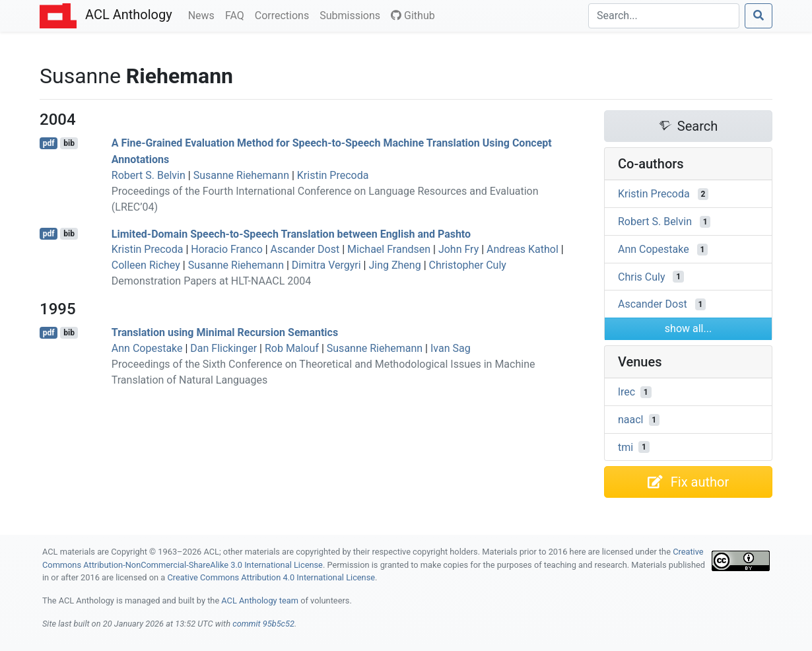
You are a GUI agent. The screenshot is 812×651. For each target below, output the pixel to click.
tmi (626, 447)
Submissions (353, 15)
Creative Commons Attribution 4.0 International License (271, 577)
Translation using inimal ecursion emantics (225, 332)
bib (69, 143)
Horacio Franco (227, 249)
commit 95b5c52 (263, 624)
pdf (49, 143)
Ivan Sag (451, 348)
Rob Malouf (292, 348)
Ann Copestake (147, 348)
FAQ (237, 15)
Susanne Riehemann (241, 175)
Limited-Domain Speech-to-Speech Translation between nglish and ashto (291, 233)
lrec (626, 392)
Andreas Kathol (523, 249)
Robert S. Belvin (149, 175)
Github (413, 16)
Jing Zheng (394, 265)
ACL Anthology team (260, 600)
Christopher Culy (468, 265)
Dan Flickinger (223, 348)
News (204, 15)
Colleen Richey (146, 265)
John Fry (458, 249)
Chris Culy (641, 276)
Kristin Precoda (333, 175)
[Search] (664, 16)
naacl (631, 420)
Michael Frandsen (389, 249)
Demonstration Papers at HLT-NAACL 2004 (211, 281)
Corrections (285, 15)
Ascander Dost (305, 249)
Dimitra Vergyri (326, 265)
